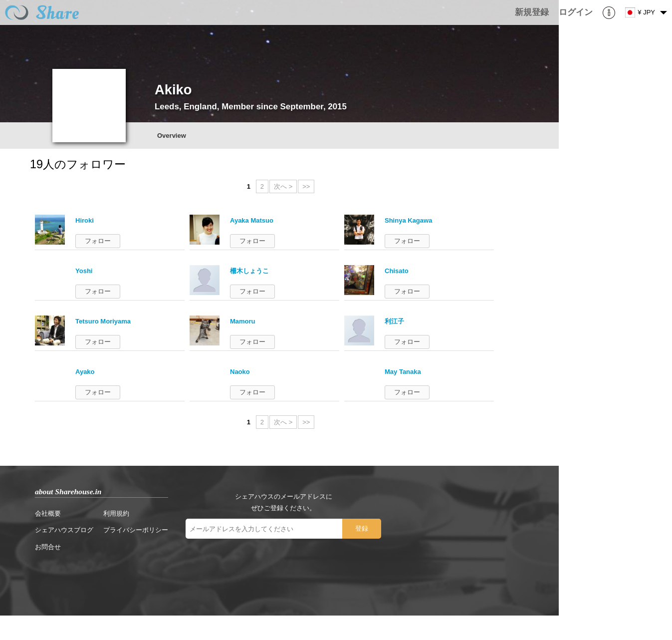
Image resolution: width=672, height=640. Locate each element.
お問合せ (48, 547)
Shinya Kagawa (408, 220)
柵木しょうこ (249, 271)
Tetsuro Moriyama (103, 321)
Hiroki (85, 220)
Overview (172, 136)
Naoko (240, 372)
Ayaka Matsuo (252, 220)
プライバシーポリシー (136, 530)
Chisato (397, 271)
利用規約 (116, 513)
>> (306, 186)
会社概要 (48, 513)
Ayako (85, 372)
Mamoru (243, 321)
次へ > (283, 186)
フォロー (98, 241)
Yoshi (84, 271)
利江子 (394, 321)
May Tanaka (403, 372)
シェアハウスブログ (64, 530)
